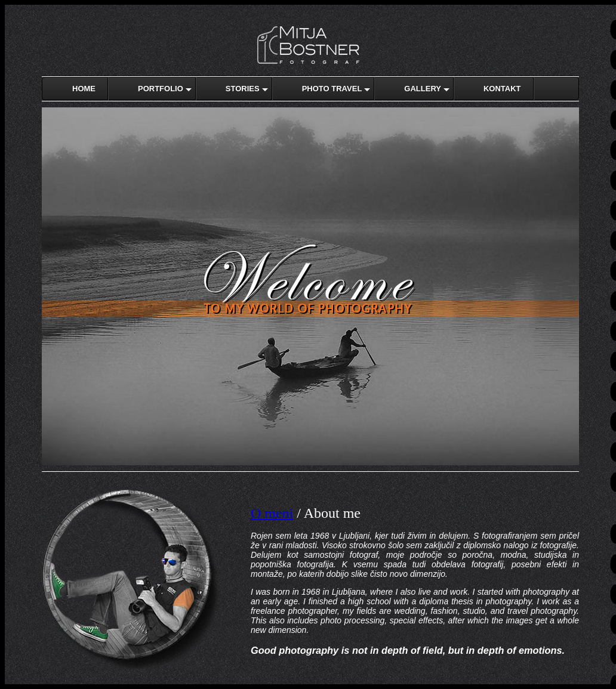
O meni (272, 513)
